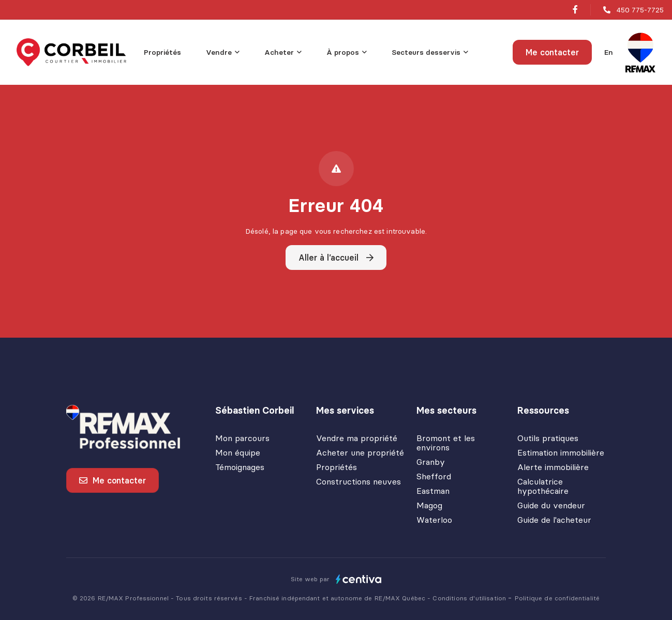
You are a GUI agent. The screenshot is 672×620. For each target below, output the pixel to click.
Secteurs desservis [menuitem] (426, 52)
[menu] (223, 52)
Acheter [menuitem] (279, 52)
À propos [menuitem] (343, 52)
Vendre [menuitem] (219, 52)
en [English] (609, 52)
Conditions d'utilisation (470, 598)
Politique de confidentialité (557, 598)
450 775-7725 (640, 10)
